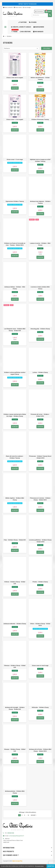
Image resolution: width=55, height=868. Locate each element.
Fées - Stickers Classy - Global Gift (15, 540)
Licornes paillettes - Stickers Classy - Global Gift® (40, 541)
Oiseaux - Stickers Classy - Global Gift (15, 750)
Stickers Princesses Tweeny (40, 119)
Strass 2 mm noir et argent (15, 78)
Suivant (34, 815)
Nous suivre (18, 7)
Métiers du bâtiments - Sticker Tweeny (40, 79)
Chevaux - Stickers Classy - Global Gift (15, 666)
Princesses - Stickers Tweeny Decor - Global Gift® (40, 457)
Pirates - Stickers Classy (40, 582)
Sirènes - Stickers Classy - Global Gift (15, 583)
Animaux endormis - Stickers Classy (15, 624)
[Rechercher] (42, 15)
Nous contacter (8, 7)
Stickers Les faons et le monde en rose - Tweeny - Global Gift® (15, 244)
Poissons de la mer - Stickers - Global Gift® (40, 415)
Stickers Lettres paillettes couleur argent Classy (15, 373)
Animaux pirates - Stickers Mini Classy (15, 792)
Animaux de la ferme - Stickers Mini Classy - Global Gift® (40, 750)
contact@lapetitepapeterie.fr (16, 836)
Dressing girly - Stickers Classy (40, 329)
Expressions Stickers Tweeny (15, 201)
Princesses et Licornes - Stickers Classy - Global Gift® (40, 499)
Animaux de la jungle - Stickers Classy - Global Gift (15, 708)
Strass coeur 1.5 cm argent (15, 119)
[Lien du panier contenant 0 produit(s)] (48, 11)
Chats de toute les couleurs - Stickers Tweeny (15, 457)
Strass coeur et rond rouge (40, 666)
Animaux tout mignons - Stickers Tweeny (40, 202)
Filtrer (47, 48)
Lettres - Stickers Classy (40, 372)
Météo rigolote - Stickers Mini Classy (15, 499)
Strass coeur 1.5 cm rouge (15, 159)
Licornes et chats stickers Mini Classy (40, 288)
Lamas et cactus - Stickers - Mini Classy (40, 244)
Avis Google (27, 7)
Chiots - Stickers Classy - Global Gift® (40, 625)
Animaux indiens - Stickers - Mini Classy (15, 288)
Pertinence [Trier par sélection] (7, 48)
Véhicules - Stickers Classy (40, 707)
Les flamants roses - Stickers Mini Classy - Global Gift (15, 330)
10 (28, 815)
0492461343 (11, 833)
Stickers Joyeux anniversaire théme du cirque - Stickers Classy (15, 415)
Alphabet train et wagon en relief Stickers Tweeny (40, 160)
